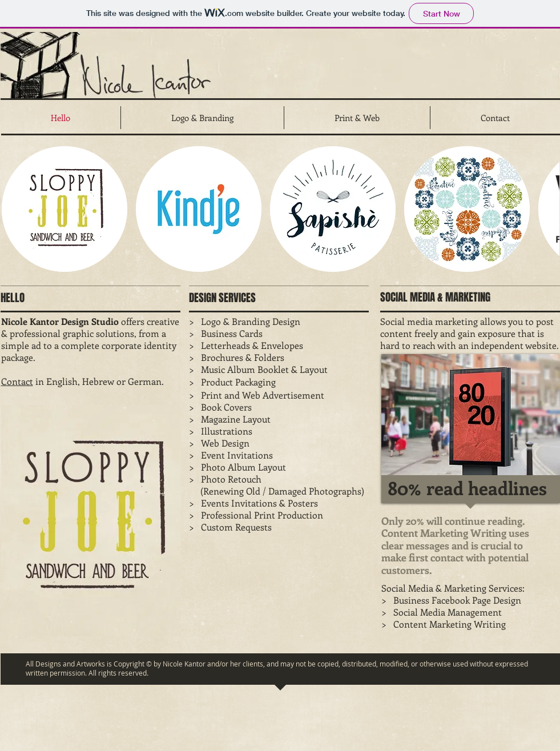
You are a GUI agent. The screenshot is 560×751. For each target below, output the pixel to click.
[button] (65, 209)
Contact (17, 381)
